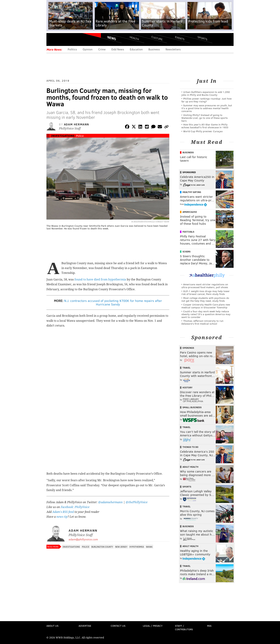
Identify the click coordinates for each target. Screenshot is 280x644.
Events (180, 38)
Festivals (188, 232)
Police (80, 136)
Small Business (192, 407)
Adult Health (190, 467)
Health (134, 38)
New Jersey (121, 547)
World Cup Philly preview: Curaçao (203, 131)
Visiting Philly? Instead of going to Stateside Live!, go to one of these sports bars (205, 118)
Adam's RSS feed (63, 512)
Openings (188, 348)
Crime (102, 49)
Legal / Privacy (153, 626)
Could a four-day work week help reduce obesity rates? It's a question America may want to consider (206, 314)
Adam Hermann (77, 124)
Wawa (149, 547)
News (112, 38)
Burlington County (102, 547)
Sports (202, 38)
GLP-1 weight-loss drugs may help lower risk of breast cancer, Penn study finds (206, 293)
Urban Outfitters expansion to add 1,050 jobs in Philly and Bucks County (206, 93)
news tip (62, 517)
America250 (190, 212)
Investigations (63, 136)
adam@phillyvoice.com (83, 539)
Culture (157, 38)
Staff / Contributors (184, 627)
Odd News (118, 49)
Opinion (88, 49)
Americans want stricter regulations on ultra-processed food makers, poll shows (205, 286)
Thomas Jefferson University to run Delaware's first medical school (202, 322)
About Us (52, 626)
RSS (209, 626)
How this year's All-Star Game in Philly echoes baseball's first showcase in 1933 (205, 126)
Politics (72, 49)
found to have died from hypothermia (100, 279)
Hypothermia (137, 547)
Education (136, 49)
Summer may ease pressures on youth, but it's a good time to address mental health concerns (207, 108)
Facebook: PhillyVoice (75, 507)
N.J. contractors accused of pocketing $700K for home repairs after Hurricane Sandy (113, 302)
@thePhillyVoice (137, 502)
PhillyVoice (71, 39)
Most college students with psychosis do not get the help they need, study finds (205, 299)
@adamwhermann (110, 502)
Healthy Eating (192, 192)
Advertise (85, 626)
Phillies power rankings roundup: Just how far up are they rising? (207, 100)
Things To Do (190, 447)
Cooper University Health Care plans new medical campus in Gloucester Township (206, 306)
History (187, 387)
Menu (52, 39)
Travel (187, 368)
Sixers (187, 252)
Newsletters (173, 49)
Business (154, 49)
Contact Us (118, 626)
